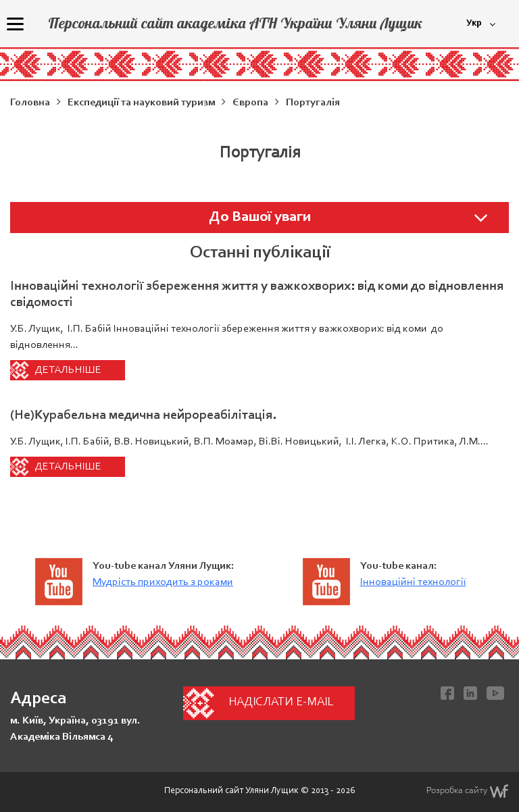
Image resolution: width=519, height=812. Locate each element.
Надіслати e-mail (281, 703)
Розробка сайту (468, 791)
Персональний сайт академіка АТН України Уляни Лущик (235, 23)
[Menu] (15, 24)
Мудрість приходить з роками (163, 582)
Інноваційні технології (413, 582)
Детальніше (68, 370)
